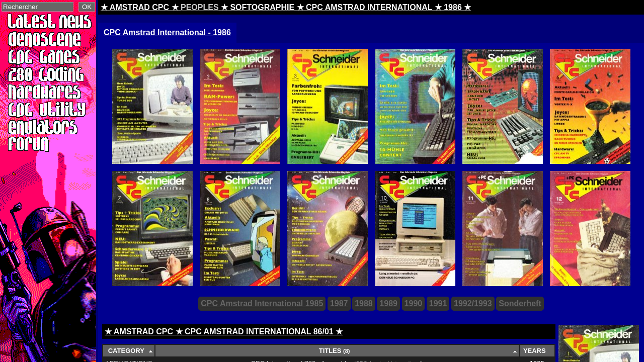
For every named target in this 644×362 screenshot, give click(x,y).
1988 (364, 303)
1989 (388, 303)
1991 (438, 303)
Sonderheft (520, 303)
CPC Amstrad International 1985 (262, 303)
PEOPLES (200, 7)
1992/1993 (473, 303)
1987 (339, 303)
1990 (414, 303)
